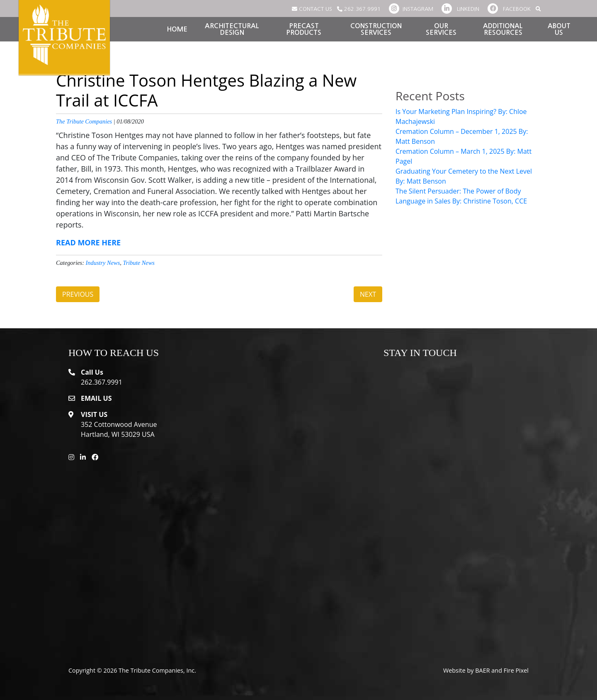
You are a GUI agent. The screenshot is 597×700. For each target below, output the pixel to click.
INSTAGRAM (411, 9)
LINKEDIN (460, 9)
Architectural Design (232, 29)
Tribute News (139, 263)
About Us (559, 29)
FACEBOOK (509, 9)
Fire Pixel (516, 670)
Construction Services (376, 29)
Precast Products (304, 29)
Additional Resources (503, 29)
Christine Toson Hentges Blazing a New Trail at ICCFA (206, 90)
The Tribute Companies (84, 121)
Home (177, 29)
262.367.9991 (359, 9)
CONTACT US (312, 9)
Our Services (441, 29)
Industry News (103, 263)
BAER (482, 670)
